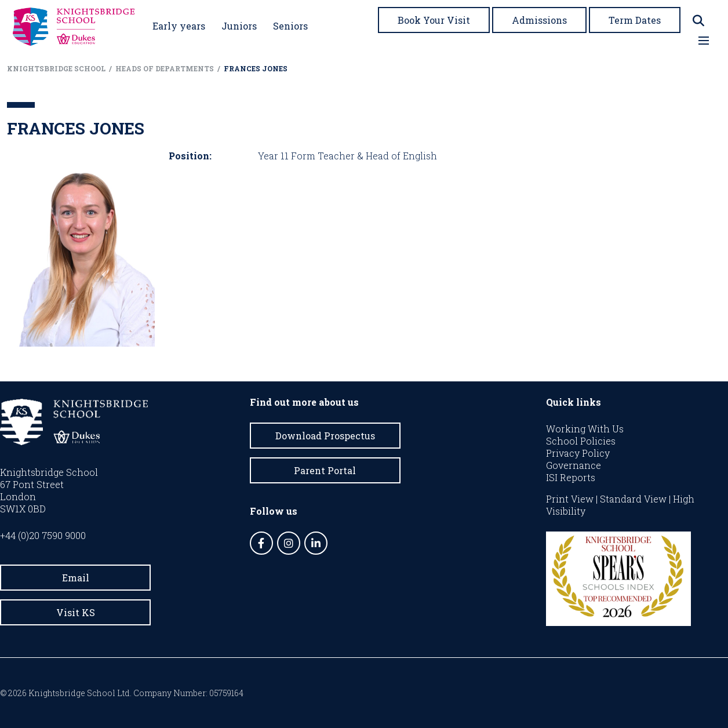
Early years (179, 26)
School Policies (581, 441)
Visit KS (76, 612)
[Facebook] (261, 543)
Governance (574, 465)
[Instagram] (289, 543)
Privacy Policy (578, 453)
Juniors (239, 26)
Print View (570, 499)
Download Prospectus (325, 436)
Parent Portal (325, 470)
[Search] (698, 21)
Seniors (290, 26)
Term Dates (635, 20)
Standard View (633, 499)
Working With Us (585, 429)
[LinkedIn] (316, 543)
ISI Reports (571, 477)
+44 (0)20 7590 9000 (43, 535)
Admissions (539, 20)
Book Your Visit (434, 20)
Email (76, 578)
